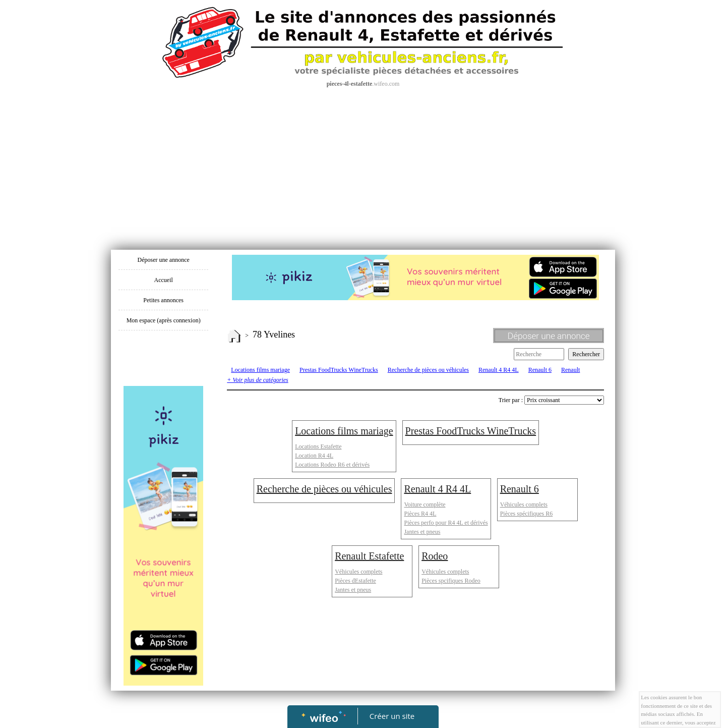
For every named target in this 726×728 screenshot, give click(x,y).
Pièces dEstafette (355, 581)
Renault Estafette (369, 556)
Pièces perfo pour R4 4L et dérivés (446, 523)
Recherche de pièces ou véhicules (428, 370)
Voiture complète (425, 505)
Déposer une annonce (164, 260)
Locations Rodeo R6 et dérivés (332, 465)
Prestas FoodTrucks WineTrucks (339, 370)
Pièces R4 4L (420, 514)
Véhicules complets (524, 505)
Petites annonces (163, 300)
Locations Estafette (318, 446)
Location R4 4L (314, 456)
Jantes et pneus (422, 532)
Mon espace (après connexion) (164, 320)
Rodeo (435, 556)
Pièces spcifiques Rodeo (451, 581)
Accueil (164, 280)
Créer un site (392, 716)
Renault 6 (540, 370)
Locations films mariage (260, 370)
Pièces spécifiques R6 (527, 514)
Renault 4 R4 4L (499, 370)
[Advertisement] (363, 164)
